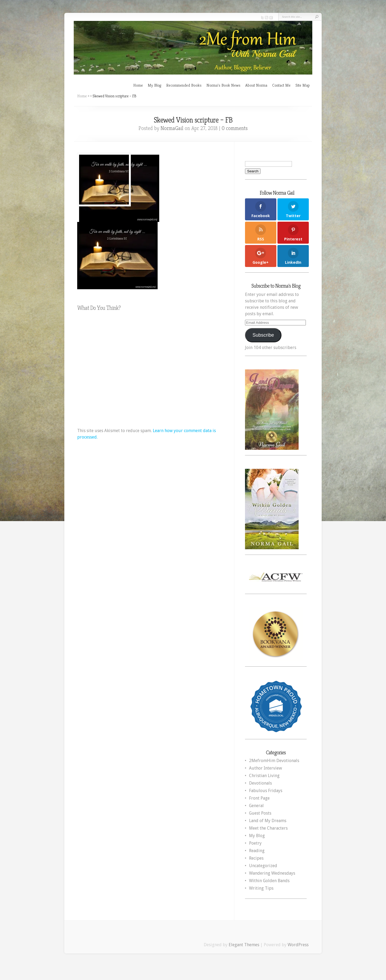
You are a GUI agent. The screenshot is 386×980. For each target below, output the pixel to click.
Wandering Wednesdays (272, 873)
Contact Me (281, 85)
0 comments (235, 128)
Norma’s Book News (223, 85)
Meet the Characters (268, 828)
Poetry (255, 843)
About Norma (256, 85)
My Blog (155, 85)
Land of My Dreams (268, 821)
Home (138, 85)
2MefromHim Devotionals (274, 761)
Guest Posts (260, 813)
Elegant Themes (244, 945)
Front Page (259, 798)
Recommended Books (184, 85)
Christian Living (264, 776)
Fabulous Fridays (266, 791)
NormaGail (172, 128)
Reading (257, 851)
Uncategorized (263, 866)
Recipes (256, 858)
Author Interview (266, 768)
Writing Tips (261, 888)
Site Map (303, 85)
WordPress (298, 945)
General (256, 806)
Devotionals (260, 783)
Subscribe (263, 335)
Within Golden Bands (269, 881)
